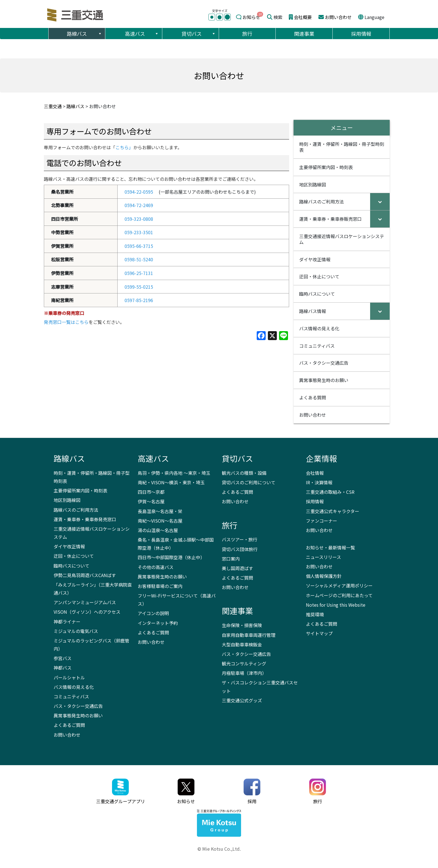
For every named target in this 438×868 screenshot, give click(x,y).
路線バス (84, 34)
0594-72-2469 (139, 205)
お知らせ (251, 17)
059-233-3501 (139, 232)
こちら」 (124, 147)
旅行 (247, 34)
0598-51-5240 (139, 259)
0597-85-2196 (139, 300)
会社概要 (303, 17)
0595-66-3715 (139, 246)
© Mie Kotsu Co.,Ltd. (219, 849)
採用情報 (361, 34)
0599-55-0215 (139, 287)
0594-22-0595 (139, 192)
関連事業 (304, 34)
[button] (100, 34)
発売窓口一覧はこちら (66, 322)
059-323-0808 (139, 219)
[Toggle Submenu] (380, 202)
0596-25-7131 (139, 273)
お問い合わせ (338, 17)
